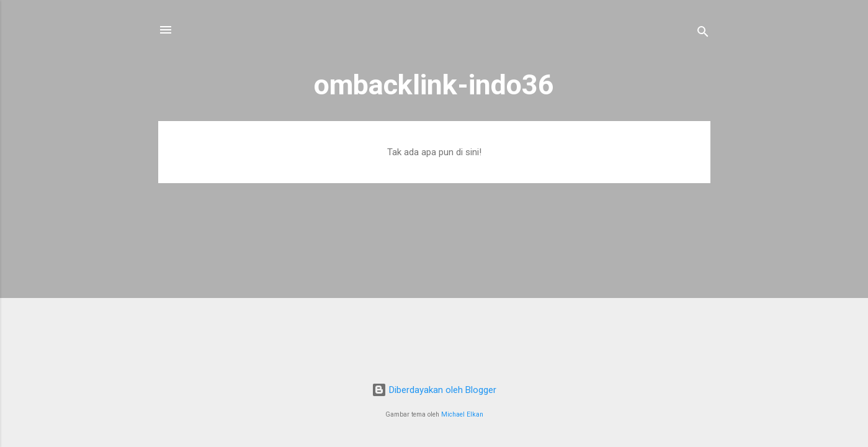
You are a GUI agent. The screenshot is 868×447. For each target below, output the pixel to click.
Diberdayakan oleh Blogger (434, 390)
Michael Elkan (462, 414)
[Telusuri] (703, 34)
